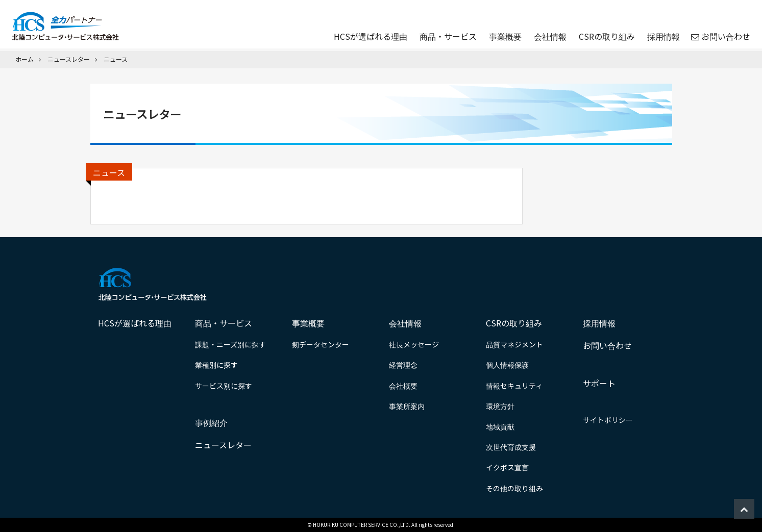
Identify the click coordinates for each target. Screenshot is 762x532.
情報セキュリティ (514, 386)
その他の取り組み (514, 488)
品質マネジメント (514, 344)
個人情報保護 (507, 365)
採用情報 (662, 37)
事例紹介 (211, 422)
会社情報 (549, 37)
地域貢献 (500, 426)
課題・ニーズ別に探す (230, 344)
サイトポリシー (608, 420)
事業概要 (504, 37)
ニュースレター (69, 59)
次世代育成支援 (511, 447)
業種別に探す (216, 365)
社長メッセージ (414, 344)
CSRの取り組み (606, 37)
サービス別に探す (224, 386)
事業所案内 (407, 406)
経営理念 (403, 365)
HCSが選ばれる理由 (370, 37)
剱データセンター (321, 344)
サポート (599, 383)
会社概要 (403, 386)
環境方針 (500, 406)
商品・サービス (447, 37)
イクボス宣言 (507, 467)
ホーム (24, 59)
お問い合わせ (725, 37)
